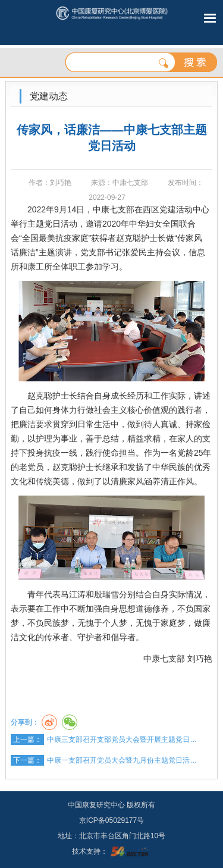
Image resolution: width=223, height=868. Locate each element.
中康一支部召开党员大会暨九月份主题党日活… (122, 760)
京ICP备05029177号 (111, 820)
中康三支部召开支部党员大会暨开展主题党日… (122, 739)
